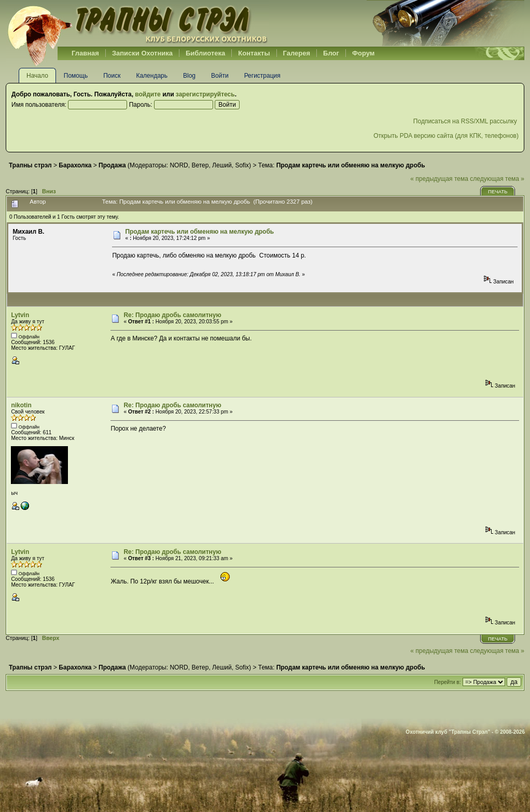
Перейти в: (447, 682)
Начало (37, 76)
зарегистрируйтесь (205, 94)
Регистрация (262, 76)
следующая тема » (497, 179)
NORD (179, 165)
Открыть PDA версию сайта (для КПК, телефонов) (446, 136)
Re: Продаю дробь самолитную (172, 315)
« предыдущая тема (439, 179)
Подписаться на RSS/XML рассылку (466, 121)
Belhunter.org (137, 23)
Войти (220, 76)
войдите (148, 94)
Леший (222, 165)
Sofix (242, 165)
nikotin (21, 405)
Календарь (152, 76)
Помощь (76, 76)
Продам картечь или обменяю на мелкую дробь (199, 232)
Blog (189, 76)
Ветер (200, 165)
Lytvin (20, 315)
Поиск (112, 76)
